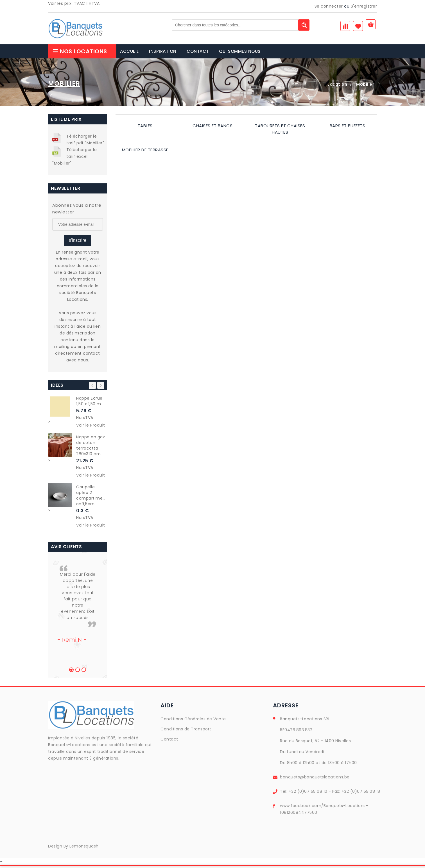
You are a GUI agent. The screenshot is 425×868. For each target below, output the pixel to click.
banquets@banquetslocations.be (315, 779)
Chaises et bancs (213, 128)
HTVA (94, 3)
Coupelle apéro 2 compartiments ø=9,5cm (92, 497)
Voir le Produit (91, 427)
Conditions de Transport (186, 731)
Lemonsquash (84, 848)
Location (337, 86)
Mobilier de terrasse (145, 152)
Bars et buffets (348, 128)
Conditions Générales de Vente (193, 721)
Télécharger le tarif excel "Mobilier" (74, 158)
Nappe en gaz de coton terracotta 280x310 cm (91, 447)
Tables (145, 128)
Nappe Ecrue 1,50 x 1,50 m (89, 403)
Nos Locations (80, 53)
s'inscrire (78, 242)
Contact (169, 741)
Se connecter (329, 6)
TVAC (80, 3)
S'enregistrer (364, 6)
